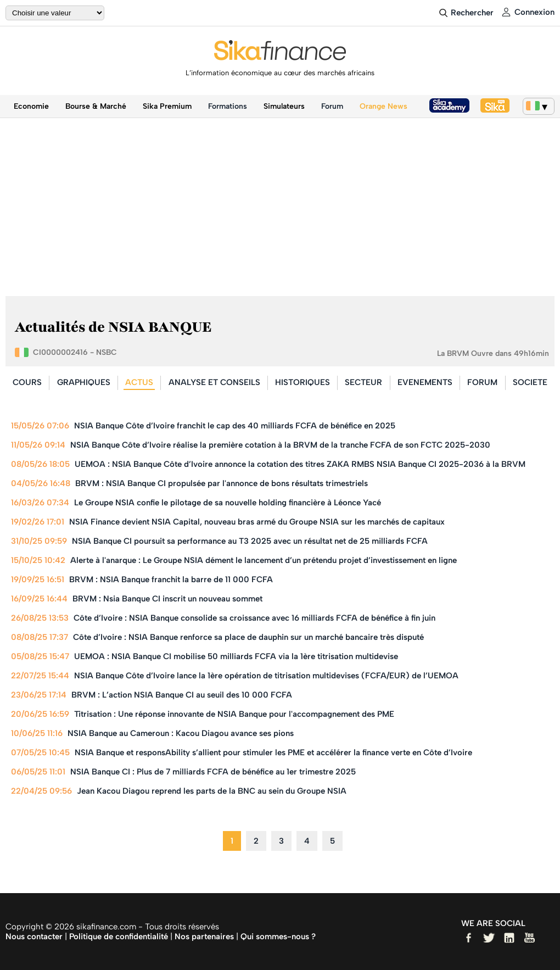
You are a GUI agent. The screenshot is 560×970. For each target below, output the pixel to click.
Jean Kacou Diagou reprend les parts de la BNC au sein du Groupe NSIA (212, 791)
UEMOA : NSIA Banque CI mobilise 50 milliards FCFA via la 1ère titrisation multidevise (236, 656)
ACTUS (139, 382)
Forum (332, 106)
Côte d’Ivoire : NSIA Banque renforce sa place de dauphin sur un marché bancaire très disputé (248, 637)
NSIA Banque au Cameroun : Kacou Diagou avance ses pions (181, 733)
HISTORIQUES (303, 382)
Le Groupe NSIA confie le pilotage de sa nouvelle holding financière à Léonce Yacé (228, 503)
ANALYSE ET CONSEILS (214, 382)
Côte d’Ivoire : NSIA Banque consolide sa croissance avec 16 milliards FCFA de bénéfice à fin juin (254, 618)
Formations (228, 106)
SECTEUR (363, 382)
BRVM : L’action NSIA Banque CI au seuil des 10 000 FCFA (182, 695)
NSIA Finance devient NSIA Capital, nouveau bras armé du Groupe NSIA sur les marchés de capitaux (257, 522)
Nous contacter (34, 936)
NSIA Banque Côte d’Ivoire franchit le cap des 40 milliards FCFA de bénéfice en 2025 (235, 426)
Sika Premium (167, 106)
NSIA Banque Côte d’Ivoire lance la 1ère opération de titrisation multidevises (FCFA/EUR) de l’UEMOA (266, 676)
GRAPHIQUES (84, 382)
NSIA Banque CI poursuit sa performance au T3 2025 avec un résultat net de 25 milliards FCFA (250, 541)
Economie (31, 106)
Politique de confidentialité (119, 936)
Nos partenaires (204, 936)
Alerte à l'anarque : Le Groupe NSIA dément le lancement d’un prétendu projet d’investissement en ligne (264, 560)
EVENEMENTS (425, 382)
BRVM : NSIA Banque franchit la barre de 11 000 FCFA (171, 579)
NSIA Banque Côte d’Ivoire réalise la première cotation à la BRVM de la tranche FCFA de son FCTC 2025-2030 (280, 445)
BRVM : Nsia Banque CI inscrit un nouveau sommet (167, 599)
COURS (27, 382)
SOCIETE (530, 382)
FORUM (482, 382)
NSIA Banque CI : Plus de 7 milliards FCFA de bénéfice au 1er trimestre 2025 (213, 772)
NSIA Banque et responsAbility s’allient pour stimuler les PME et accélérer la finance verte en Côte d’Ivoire (273, 752)
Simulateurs (284, 106)
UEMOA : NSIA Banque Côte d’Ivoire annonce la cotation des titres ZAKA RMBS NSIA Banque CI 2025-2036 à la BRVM (300, 464)
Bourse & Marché (96, 106)
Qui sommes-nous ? (278, 936)
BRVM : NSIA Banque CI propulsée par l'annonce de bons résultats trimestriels (222, 483)
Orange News (383, 106)
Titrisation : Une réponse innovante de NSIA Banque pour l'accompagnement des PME (234, 714)
